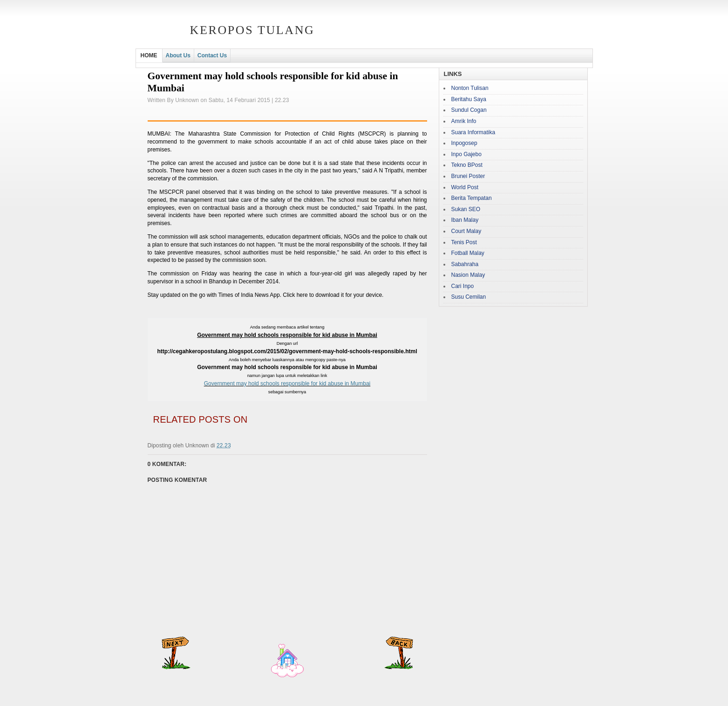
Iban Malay (465, 220)
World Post (465, 187)
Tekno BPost (467, 165)
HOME (149, 55)
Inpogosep (464, 143)
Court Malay (466, 231)
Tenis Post (464, 242)
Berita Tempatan (472, 198)
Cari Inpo (463, 286)
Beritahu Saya (469, 99)
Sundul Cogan (469, 110)
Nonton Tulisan (470, 88)
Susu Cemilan (469, 297)
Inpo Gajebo (466, 154)
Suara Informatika (473, 132)
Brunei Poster (468, 176)
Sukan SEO (466, 209)
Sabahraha (465, 264)
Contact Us (212, 55)
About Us (178, 55)
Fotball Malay (468, 253)
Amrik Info (464, 121)
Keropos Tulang (252, 30)
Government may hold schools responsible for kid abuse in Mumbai (287, 384)
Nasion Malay (468, 275)
